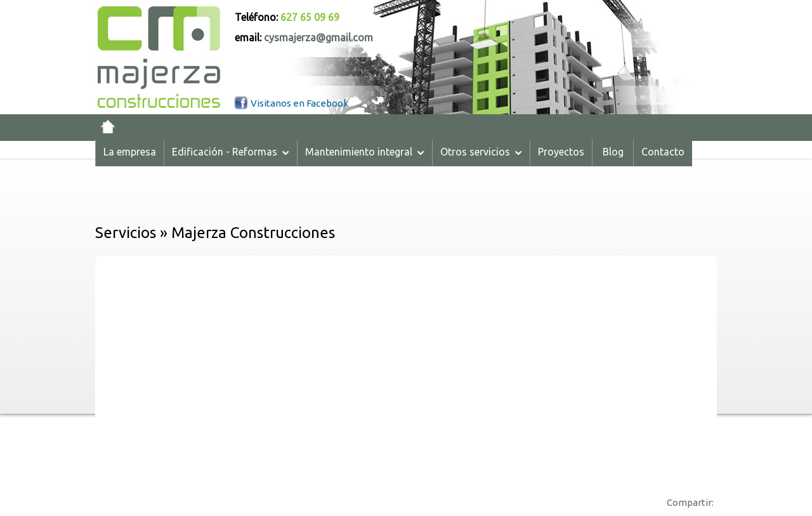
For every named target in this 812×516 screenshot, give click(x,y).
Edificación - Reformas (231, 152)
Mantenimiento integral (365, 152)
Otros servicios (481, 152)
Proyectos (561, 152)
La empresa (130, 152)
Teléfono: (287, 17)
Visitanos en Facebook (299, 103)
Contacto (663, 152)
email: (304, 37)
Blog (613, 152)
